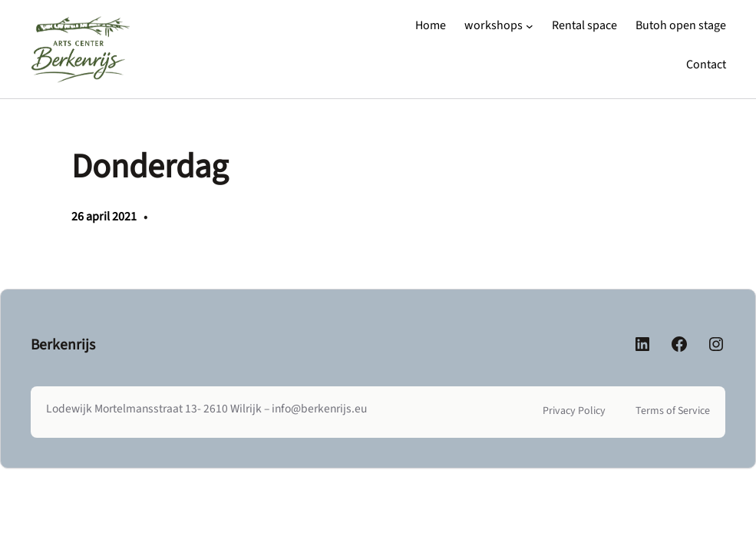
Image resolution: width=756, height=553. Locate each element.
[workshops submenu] (530, 26)
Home (431, 25)
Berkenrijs (63, 345)
